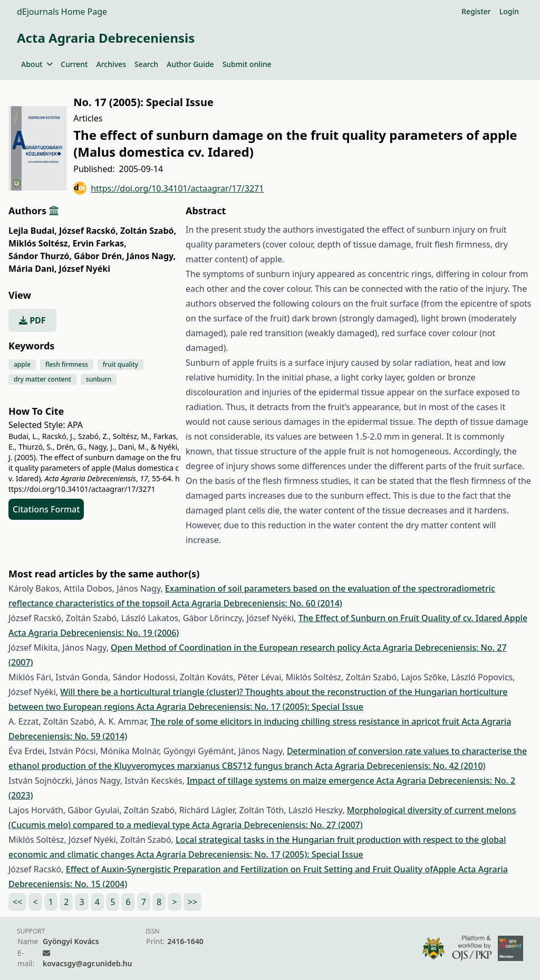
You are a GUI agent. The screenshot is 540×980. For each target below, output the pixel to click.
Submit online (247, 64)
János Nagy (151, 256)
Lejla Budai (33, 231)
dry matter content (42, 379)
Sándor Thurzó (40, 256)
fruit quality (120, 364)
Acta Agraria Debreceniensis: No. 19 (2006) (94, 633)
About (37, 64)
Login (509, 11)
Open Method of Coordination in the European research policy (237, 648)
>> (192, 902)
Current (74, 64)
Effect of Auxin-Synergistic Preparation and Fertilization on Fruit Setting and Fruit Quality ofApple (262, 869)
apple (22, 364)
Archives (111, 64)
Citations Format (46, 509)
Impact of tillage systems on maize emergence (282, 781)
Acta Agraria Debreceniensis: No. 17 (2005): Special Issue (250, 707)
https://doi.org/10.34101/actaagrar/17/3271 (168, 188)
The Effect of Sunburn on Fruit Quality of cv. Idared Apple (413, 618)
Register (476, 11)
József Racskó (89, 231)
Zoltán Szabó (148, 231)
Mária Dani (32, 269)
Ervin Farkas (100, 243)
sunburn (99, 379)
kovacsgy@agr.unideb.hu (87, 963)
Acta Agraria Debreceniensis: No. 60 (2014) (257, 603)
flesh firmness (67, 364)
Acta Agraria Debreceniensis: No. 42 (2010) (400, 766)
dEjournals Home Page (62, 12)
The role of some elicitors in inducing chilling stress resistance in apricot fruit (306, 721)
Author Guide (190, 64)
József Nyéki (85, 269)
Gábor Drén (99, 256)
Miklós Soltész (39, 243)
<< (17, 902)
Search (146, 64)
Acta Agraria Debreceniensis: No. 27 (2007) (277, 825)
